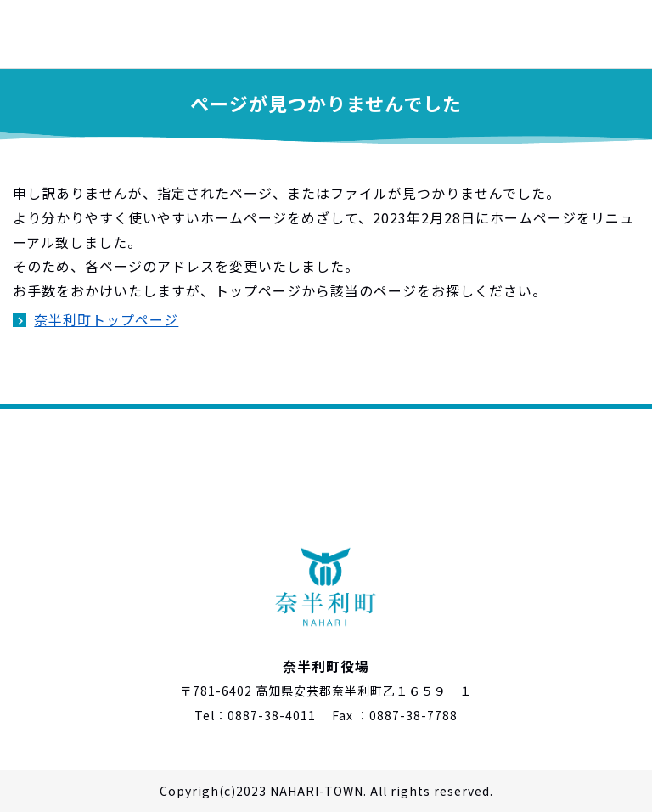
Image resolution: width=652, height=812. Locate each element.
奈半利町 (85, 34)
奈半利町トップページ (106, 319)
